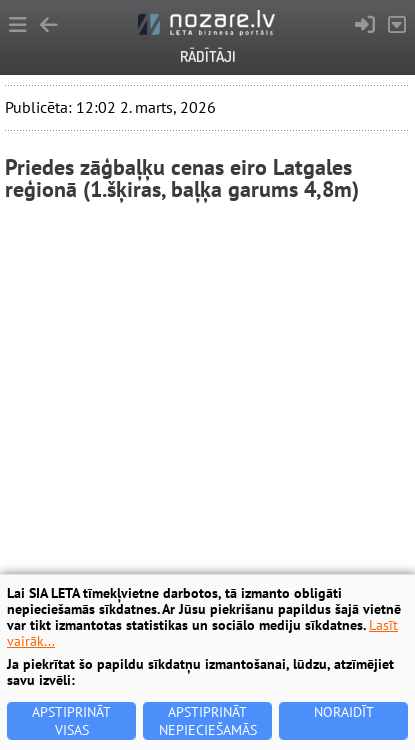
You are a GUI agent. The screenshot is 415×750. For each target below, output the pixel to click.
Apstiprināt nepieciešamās (208, 721)
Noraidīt (344, 712)
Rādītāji (208, 56)
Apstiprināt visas (71, 721)
